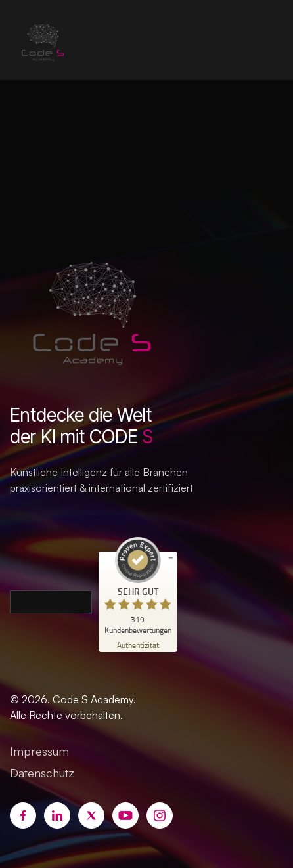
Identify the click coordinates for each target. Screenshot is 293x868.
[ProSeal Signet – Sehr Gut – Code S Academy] (138, 586)
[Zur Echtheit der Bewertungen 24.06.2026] (138, 644)
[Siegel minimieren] (171, 558)
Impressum (39, 751)
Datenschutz (42, 773)
